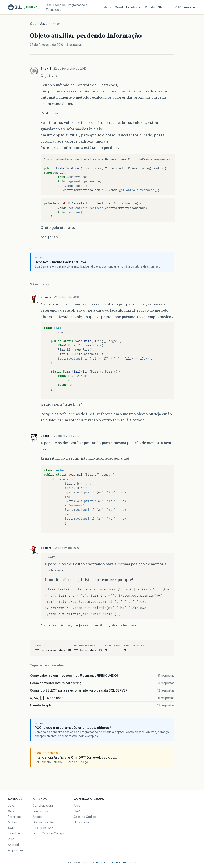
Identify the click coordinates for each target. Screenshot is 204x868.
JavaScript (15, 833)
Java (108, 7)
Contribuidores (118, 863)
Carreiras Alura (43, 805)
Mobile (150, 7)
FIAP (77, 811)
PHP (178, 7)
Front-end (15, 817)
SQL (161, 7)
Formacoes (40, 811)
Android (190, 7)
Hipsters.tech (83, 822)
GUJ (33, 24)
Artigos (38, 817)
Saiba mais (99, 863)
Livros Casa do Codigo (48, 833)
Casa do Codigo (85, 817)
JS (169, 7)
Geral (119, 7)
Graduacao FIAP (44, 822)
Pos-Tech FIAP (43, 828)
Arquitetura (15, 850)
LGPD (134, 863)
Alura (77, 805)
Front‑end (134, 7)
